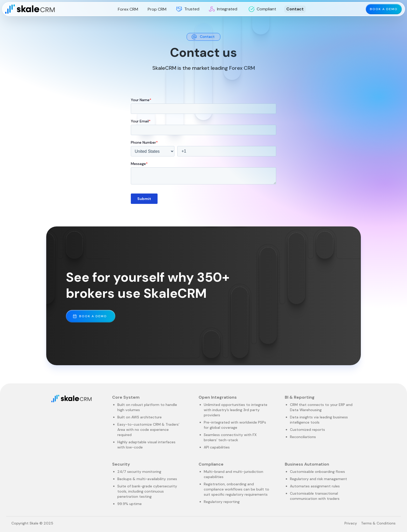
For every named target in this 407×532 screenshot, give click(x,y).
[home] (30, 9)
